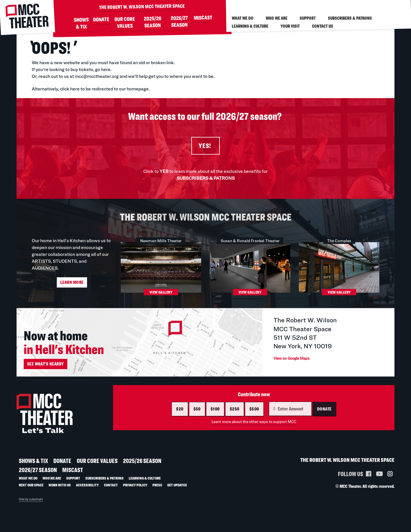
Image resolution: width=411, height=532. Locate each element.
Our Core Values (125, 23)
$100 (215, 413)
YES (164, 173)
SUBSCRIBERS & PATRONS (206, 180)
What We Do (243, 18)
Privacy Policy (135, 489)
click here (70, 89)
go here (103, 69)
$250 (235, 413)
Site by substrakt (31, 504)
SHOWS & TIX (81, 23)
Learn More (72, 284)
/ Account (364, 5)
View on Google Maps (297, 363)
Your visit (290, 26)
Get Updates (177, 489)
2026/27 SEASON (179, 22)
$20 (180, 413)
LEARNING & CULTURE (250, 26)
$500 (254, 413)
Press (157, 489)
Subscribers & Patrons (350, 18)
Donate (324, 413)
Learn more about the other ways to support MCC (254, 426)
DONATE (101, 19)
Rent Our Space (31, 489)
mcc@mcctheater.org (97, 76)
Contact (111, 489)
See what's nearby (46, 368)
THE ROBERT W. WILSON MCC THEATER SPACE (142, 6)
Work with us (60, 489)
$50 (197, 413)
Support (308, 18)
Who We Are (277, 18)
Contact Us (323, 26)
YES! (205, 147)
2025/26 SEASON (153, 22)
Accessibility (87, 489)
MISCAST (203, 18)
